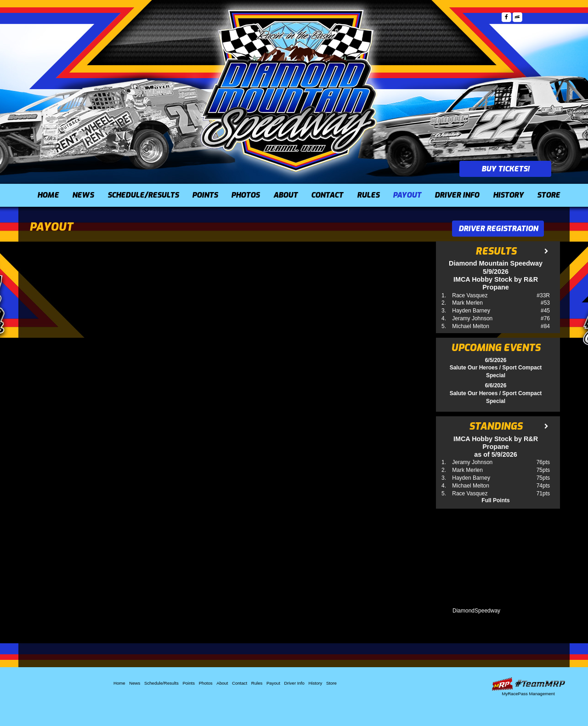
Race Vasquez (470, 295)
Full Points (495, 500)
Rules (368, 195)
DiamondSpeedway (476, 611)
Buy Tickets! (505, 169)
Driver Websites (528, 684)
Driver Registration (498, 229)
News (83, 195)
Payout (407, 195)
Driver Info (457, 195)
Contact (327, 195)
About (286, 195)
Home (48, 195)
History (508, 195)
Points (205, 195)
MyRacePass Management (528, 694)
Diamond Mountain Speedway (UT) (289, 90)
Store (548, 195)
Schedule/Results (143, 195)
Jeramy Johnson (472, 318)
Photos (245, 195)
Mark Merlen (467, 303)
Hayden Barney (471, 311)
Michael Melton (471, 326)
